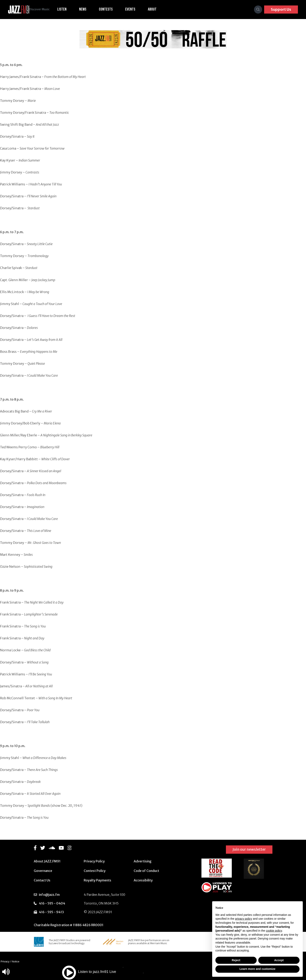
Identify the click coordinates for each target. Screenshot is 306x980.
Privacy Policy (94, 861)
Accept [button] (279, 960)
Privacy (5, 961)
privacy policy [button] (244, 919)
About (159, 9)
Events (137, 9)
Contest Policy (95, 871)
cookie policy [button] (274, 931)
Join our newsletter (249, 849)
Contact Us (42, 880)
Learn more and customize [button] (257, 969)
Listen (68, 9)
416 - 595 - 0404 (52, 903)
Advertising (143, 861)
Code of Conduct (146, 871)
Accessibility (143, 880)
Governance (43, 871)
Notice (16, 961)
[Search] (258, 10)
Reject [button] (236, 960)
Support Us (281, 9)
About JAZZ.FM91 (47, 861)
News (89, 9)
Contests (112, 9)
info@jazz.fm (49, 895)
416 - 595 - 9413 (51, 912)
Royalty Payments (97, 880)
